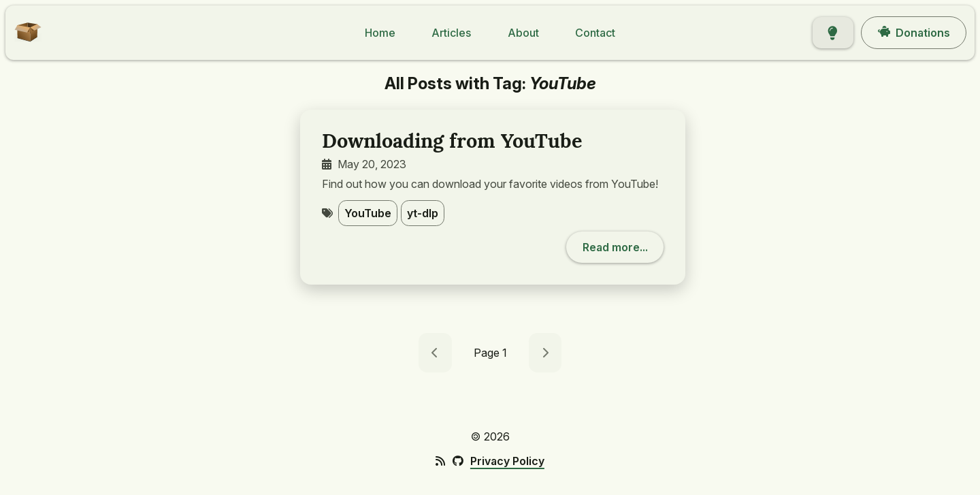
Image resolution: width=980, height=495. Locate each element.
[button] (23, 41)
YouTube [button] (368, 213)
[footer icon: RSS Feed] (440, 461)
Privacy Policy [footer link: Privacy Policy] (507, 461)
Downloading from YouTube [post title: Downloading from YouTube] (452, 141)
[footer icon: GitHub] (457, 461)
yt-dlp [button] (423, 213)
